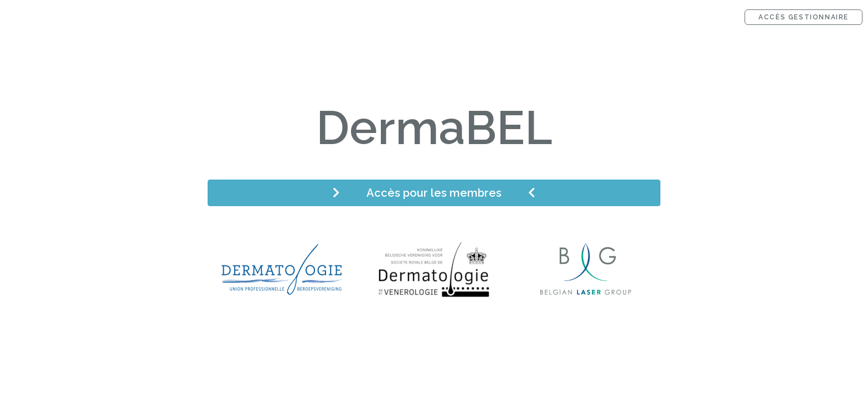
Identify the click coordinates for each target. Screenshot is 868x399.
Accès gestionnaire (804, 17)
